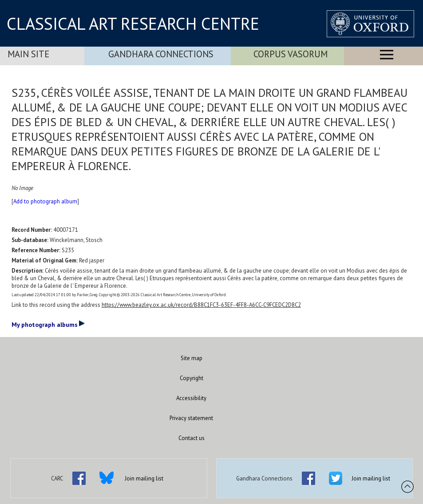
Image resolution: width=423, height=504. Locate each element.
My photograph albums (48, 324)
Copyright (192, 378)
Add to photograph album (45, 201)
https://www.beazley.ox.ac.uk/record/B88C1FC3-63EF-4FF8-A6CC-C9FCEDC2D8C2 (201, 305)
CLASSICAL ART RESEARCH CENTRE (133, 24)
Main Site (28, 54)
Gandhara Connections (161, 54)
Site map (192, 358)
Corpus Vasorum (291, 54)
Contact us (192, 438)
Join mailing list (144, 478)
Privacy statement (191, 418)
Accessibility (191, 398)
